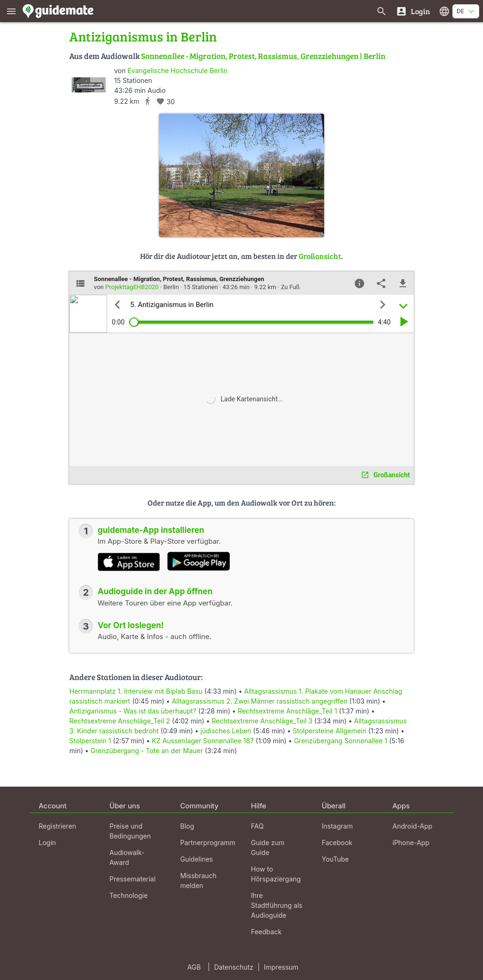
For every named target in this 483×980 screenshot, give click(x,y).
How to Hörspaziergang (276, 874)
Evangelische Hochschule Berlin (177, 71)
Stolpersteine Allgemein (329, 731)
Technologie (129, 895)
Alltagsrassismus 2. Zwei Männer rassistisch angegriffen (260, 701)
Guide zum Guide (268, 847)
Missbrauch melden (198, 880)
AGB (194, 967)
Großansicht (320, 256)
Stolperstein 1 (90, 741)
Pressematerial (133, 879)
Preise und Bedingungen (130, 831)
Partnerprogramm (208, 843)
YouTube (335, 859)
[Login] (413, 11)
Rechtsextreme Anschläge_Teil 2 (120, 721)
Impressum (281, 967)
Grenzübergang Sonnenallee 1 (341, 741)
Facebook (337, 843)
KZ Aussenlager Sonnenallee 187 (203, 741)
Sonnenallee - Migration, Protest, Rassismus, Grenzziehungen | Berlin (263, 56)
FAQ (257, 826)
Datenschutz (234, 967)
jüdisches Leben (226, 731)
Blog (187, 826)
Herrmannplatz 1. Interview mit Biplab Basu (136, 691)
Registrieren (57, 826)
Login (47, 843)
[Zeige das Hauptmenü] (11, 11)
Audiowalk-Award (127, 857)
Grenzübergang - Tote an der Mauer (147, 751)
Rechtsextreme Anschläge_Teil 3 (262, 721)
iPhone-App (411, 843)
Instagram (337, 826)
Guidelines (196, 859)
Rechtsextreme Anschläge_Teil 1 (287, 711)
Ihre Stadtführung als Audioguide (277, 905)
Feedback (266, 932)
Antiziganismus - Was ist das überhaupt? (133, 711)
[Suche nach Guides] (382, 11)
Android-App (412, 826)
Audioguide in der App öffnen (155, 591)
